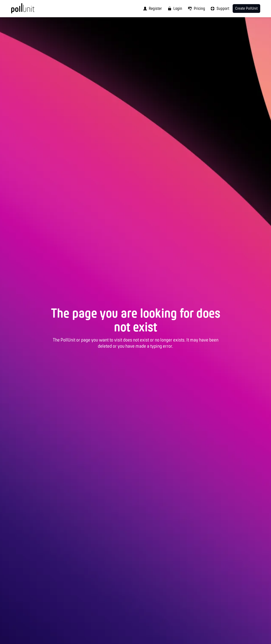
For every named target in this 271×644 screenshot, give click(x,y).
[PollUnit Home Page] (30, 10)
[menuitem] (151, 9)
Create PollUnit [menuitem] (246, 9)
